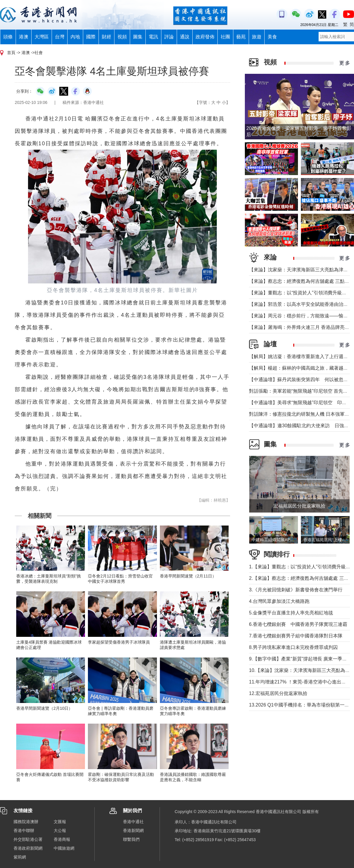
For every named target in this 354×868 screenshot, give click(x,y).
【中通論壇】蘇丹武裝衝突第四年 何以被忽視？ (301, 380)
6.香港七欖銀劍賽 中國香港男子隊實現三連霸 (298, 624)
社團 (225, 37)
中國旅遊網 (64, 848)
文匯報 (60, 822)
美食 (272, 37)
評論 (169, 37)
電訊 (153, 37)
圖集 (138, 37)
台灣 (60, 37)
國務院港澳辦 (26, 822)
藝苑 (241, 37)
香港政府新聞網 (28, 848)
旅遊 (257, 37)
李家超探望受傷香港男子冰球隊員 (119, 642)
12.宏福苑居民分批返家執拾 (278, 693)
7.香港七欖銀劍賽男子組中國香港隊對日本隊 (296, 636)
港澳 (24, 37)
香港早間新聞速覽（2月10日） (44, 708)
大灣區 (42, 37)
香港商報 (62, 839)
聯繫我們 (131, 839)
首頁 (11, 53)
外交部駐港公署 (28, 839)
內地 (75, 37)
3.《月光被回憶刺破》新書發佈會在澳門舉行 (296, 590)
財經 (106, 37)
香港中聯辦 (24, 831)
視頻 (122, 37)
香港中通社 (133, 822)
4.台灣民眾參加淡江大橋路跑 (279, 601)
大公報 (60, 831)
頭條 (8, 37)
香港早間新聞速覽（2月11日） (188, 576)
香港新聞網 (133, 831)
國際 (91, 37)
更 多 (345, 63)
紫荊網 (20, 857)
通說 (185, 37)
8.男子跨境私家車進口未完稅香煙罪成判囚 (293, 647)
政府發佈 (205, 37)
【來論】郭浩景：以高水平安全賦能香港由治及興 (301, 304)
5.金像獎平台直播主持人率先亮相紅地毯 (291, 613)
